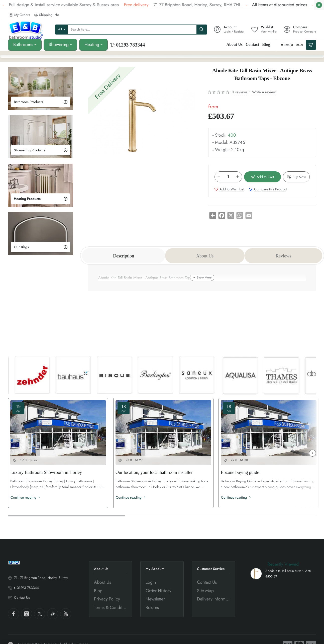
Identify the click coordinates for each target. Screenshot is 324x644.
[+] (238, 177)
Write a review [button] (264, 92)
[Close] (319, 5)
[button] (263, 177)
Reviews (283, 256)
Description (124, 256)
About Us (205, 256)
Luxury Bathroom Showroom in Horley (46, 472)
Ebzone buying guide (240, 472)
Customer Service (211, 569)
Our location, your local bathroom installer (154, 472)
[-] (219, 177)
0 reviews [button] (240, 92)
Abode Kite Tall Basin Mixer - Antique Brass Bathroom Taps (290, 571)
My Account (155, 569)
